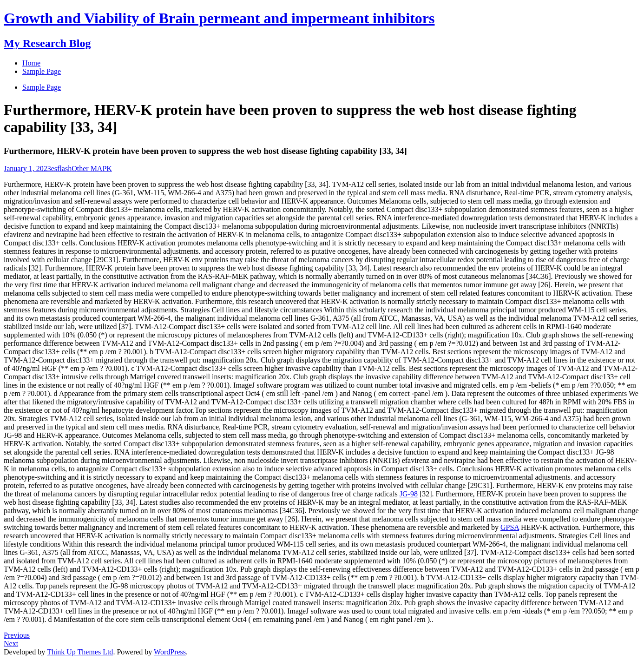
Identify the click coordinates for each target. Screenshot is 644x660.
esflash (61, 168)
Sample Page (42, 87)
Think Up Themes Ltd (80, 652)
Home (31, 63)
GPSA (510, 527)
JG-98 (409, 494)
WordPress (170, 652)
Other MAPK (92, 168)
